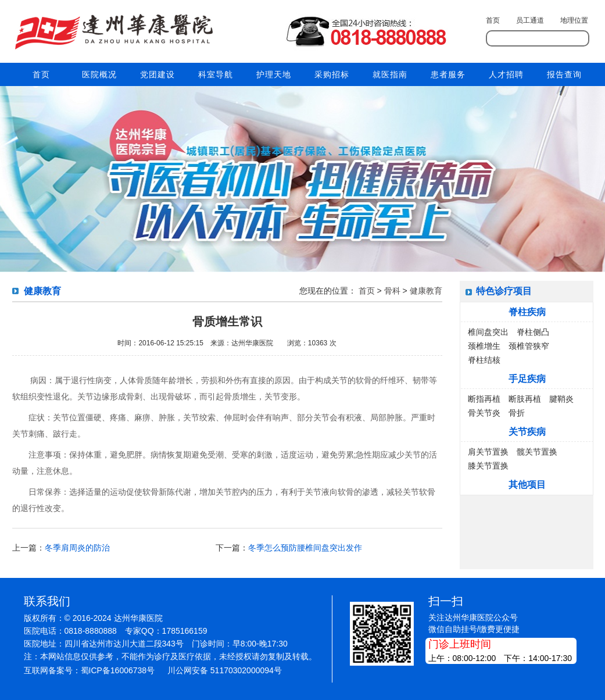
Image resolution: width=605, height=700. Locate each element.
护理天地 (274, 74)
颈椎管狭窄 (529, 346)
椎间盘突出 (488, 332)
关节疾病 (527, 432)
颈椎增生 (484, 346)
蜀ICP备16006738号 (118, 670)
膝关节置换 (488, 466)
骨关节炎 (484, 413)
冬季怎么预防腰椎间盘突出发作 (305, 548)
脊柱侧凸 (533, 332)
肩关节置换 (488, 452)
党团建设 (157, 74)
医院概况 (99, 74)
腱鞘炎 (561, 399)
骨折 (517, 413)
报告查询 (564, 74)
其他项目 (527, 485)
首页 (493, 20)
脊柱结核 (484, 360)
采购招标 (332, 74)
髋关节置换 (537, 452)
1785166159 (185, 631)
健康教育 (426, 291)
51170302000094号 (246, 670)
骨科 (392, 291)
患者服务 (448, 74)
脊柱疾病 (527, 312)
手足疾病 (527, 379)
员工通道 (530, 20)
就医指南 (390, 74)
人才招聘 (506, 74)
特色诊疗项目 (504, 291)
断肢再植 (525, 399)
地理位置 (574, 20)
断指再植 (484, 399)
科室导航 (216, 74)
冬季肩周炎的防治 (77, 548)
